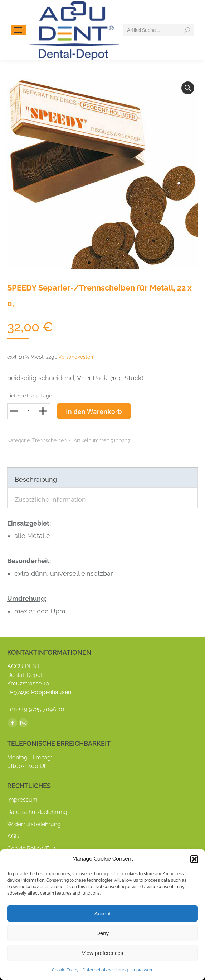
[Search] (158, 30)
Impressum (142, 970)
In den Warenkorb (94, 411)
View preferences (103, 953)
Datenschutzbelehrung (105, 970)
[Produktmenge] (29, 411)
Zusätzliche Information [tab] (50, 500)
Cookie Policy (65, 970)
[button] (194, 859)
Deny (103, 933)
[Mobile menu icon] (18, 30)
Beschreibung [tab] (36, 479)
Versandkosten (76, 357)
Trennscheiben (49, 440)
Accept (103, 913)
